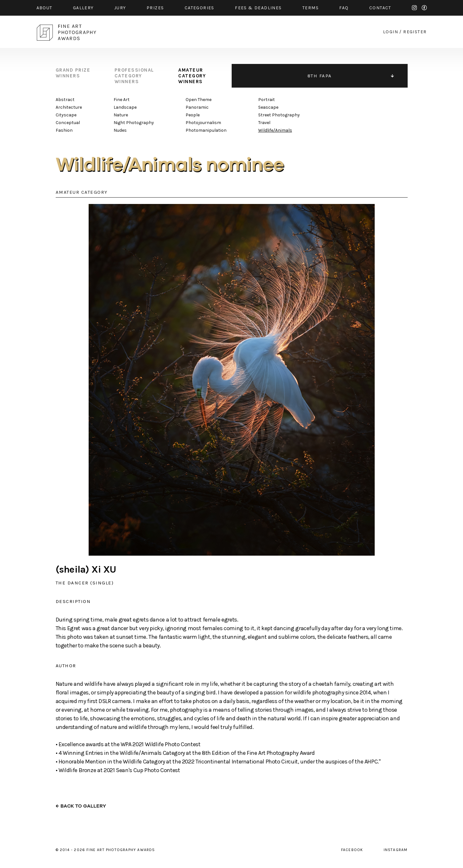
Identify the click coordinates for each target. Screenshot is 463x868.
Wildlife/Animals (275, 130)
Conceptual (68, 123)
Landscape (125, 107)
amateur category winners (192, 76)
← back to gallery (81, 806)
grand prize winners (73, 73)
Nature (121, 115)
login (391, 32)
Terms (311, 8)
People (193, 115)
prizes (155, 8)
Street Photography (279, 115)
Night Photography (134, 123)
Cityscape (66, 115)
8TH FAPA (320, 76)
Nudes (120, 130)
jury (120, 8)
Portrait (267, 100)
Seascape (268, 107)
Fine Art (122, 100)
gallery (83, 8)
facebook (424, 8)
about (44, 8)
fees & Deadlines (258, 8)
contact (380, 8)
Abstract (65, 100)
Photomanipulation (206, 130)
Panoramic (197, 107)
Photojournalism (203, 123)
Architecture (69, 107)
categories (200, 8)
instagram (414, 8)
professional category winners (134, 76)
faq (344, 8)
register (415, 32)
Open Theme (199, 100)
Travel (264, 123)
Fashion (64, 130)
